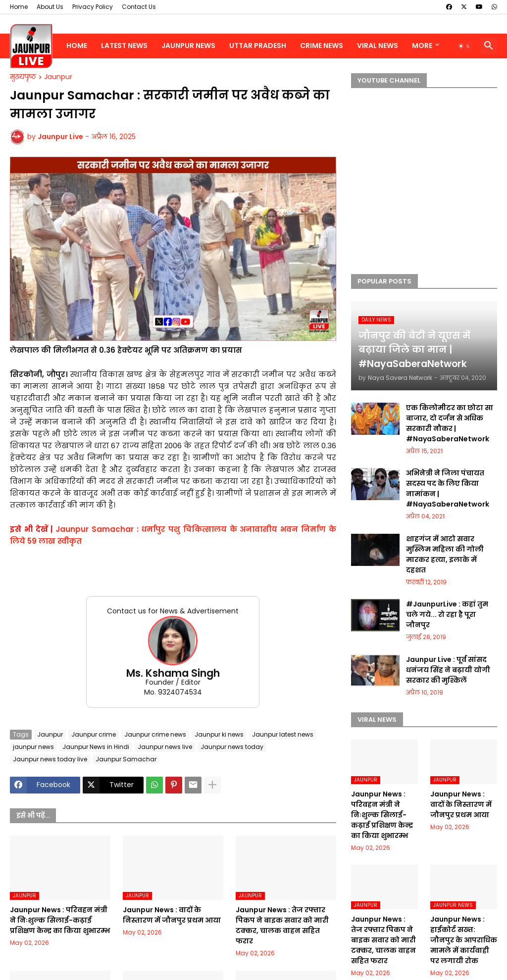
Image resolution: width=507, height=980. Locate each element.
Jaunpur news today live (50, 759)
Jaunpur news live (165, 747)
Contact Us (139, 7)
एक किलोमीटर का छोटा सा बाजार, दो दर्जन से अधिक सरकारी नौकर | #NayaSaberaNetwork (450, 423)
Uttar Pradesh (258, 46)
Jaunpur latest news (283, 734)
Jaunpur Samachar (126, 759)
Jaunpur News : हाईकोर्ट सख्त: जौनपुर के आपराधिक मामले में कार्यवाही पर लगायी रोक (464, 940)
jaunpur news (33, 747)
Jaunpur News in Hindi (96, 747)
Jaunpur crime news (155, 734)
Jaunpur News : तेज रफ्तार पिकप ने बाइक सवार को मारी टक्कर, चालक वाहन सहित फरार (282, 925)
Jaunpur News (188, 46)
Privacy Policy (93, 7)
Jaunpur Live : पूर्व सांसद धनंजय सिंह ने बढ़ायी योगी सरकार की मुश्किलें (448, 670)
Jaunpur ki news (219, 734)
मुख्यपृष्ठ (23, 77)
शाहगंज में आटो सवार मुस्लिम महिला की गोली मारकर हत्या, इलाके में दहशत (445, 554)
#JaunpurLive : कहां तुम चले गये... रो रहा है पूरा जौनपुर (447, 614)
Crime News (322, 46)
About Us (50, 7)
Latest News (124, 46)
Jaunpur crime (94, 734)
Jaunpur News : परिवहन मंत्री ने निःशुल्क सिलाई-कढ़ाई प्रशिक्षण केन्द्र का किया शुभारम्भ (60, 920)
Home (19, 7)
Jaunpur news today (232, 747)
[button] (464, 46)
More (422, 46)
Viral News (378, 46)
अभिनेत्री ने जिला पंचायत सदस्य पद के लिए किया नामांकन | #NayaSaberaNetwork (448, 489)
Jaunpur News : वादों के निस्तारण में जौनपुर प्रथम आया (172, 915)
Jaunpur (58, 77)
